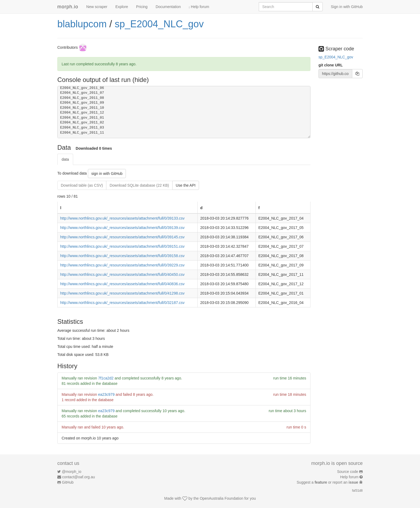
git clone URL (331, 65)
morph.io (68, 7)
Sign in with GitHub (347, 7)
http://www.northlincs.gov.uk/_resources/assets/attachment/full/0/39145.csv (122, 237)
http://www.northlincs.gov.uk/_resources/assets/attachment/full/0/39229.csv (122, 265)
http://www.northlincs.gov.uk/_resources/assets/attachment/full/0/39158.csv (122, 256)
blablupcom (82, 24)
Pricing (142, 7)
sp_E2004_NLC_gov (159, 24)
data (65, 159)
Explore (122, 7)
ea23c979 (106, 394)
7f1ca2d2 (106, 378)
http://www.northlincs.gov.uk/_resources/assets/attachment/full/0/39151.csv (122, 246)
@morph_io (72, 472)
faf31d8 (357, 491)
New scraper (97, 7)
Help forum (199, 7)
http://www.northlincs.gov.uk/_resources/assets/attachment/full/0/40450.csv (122, 274)
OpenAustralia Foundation (222, 498)
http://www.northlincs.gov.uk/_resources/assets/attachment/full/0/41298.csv (122, 293)
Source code (348, 472)
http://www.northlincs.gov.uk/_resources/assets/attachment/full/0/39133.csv (122, 218)
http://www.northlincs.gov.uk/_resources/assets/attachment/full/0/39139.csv (122, 228)
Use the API (186, 185)
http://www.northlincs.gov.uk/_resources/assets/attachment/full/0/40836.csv (122, 284)
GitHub (68, 482)
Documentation (168, 7)
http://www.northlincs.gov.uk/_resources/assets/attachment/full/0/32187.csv (122, 303)
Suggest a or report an (328, 482)
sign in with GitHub (107, 174)
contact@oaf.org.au (78, 477)
